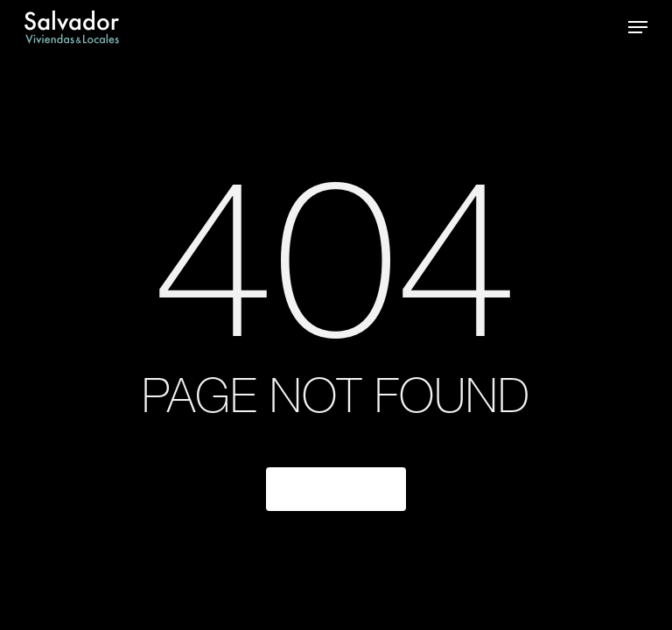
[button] (638, 27)
